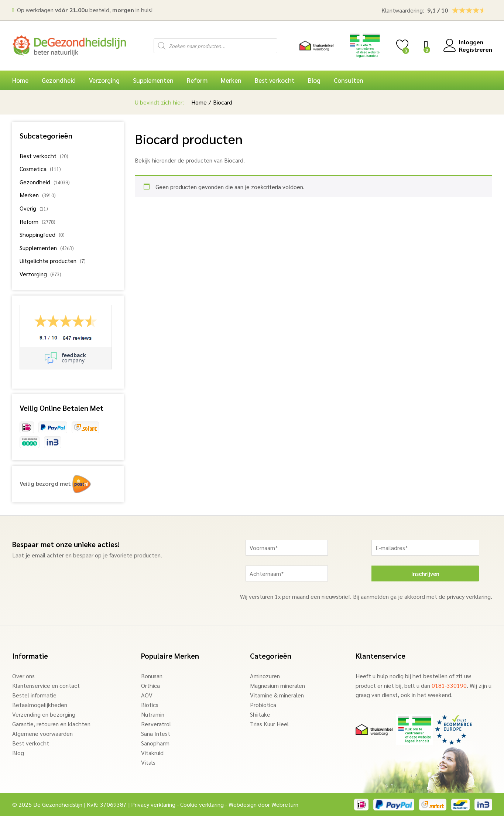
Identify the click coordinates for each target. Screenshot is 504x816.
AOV (147, 695)
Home (20, 80)
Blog (314, 80)
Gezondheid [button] (59, 80)
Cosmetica (33, 169)
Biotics (150, 705)
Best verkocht (275, 80)
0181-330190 (449, 685)
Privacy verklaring (153, 804)
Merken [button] (231, 80)
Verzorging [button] (104, 80)
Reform (29, 221)
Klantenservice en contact (46, 685)
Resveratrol (156, 724)
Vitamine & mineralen (277, 695)
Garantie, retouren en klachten (51, 724)
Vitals (148, 762)
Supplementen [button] (153, 80)
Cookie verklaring (202, 804)
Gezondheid (35, 182)
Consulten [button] (349, 80)
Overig (28, 208)
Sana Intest (156, 733)
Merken (29, 195)
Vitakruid (152, 753)
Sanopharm (155, 743)
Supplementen (38, 248)
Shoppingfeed (37, 234)
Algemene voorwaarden (42, 733)
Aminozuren (265, 676)
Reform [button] (197, 80)
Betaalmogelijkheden (40, 705)
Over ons (23, 676)
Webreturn (285, 804)
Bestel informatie (34, 695)
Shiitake (260, 714)
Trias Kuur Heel (269, 724)
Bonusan (152, 676)
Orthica (150, 685)
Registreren (476, 49)
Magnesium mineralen (277, 685)
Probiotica (263, 705)
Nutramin (153, 714)
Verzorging (33, 274)
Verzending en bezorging (44, 714)
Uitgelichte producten (48, 261)
